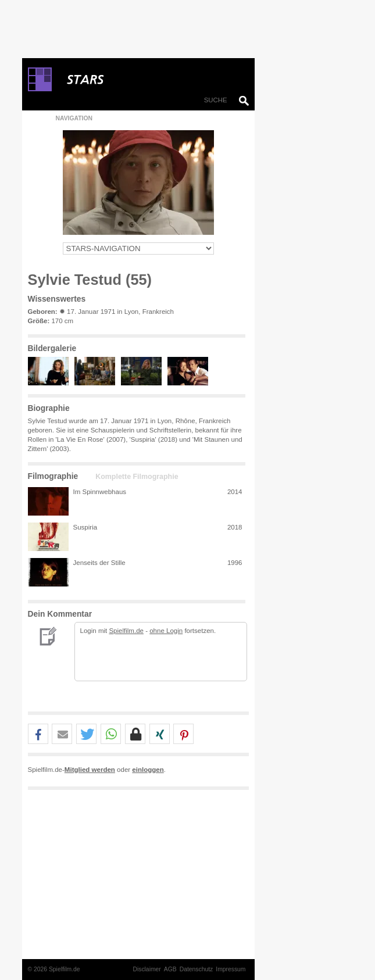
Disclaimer (147, 969)
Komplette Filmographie (137, 477)
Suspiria (85, 527)
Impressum (231, 969)
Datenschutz (197, 969)
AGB (170, 969)
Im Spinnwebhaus (100, 492)
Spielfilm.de (126, 631)
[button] (38, 734)
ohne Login (166, 631)
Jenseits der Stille (99, 563)
